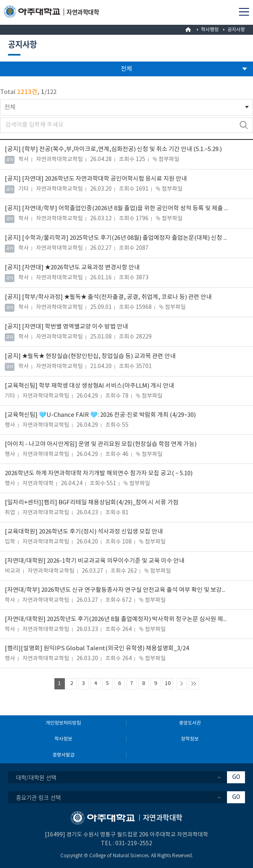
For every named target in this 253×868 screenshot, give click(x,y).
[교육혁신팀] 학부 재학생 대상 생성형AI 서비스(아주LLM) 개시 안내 (89, 386)
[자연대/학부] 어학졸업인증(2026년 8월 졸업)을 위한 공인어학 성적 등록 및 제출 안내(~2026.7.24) (117, 208)
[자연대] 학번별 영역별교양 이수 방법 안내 (66, 327)
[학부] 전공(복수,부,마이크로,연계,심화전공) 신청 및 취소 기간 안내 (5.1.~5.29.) (113, 149)
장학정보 (190, 739)
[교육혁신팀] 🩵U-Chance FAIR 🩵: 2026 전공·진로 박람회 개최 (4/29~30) (100, 415)
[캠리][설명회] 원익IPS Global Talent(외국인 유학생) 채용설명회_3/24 (97, 648)
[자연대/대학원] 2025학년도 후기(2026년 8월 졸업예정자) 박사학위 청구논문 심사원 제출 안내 (117, 619)
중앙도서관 (190, 723)
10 (168, 684)
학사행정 (210, 30)
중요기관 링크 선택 (38, 797)
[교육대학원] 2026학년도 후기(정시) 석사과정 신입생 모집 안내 (84, 532)
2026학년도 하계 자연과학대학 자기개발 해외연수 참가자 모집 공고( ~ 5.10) (99, 473)
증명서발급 (63, 755)
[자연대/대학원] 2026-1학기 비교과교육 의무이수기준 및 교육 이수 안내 (95, 561)
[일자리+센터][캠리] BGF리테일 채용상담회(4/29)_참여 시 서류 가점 (92, 503)
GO (236, 777)
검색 (244, 125)
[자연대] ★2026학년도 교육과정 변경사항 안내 (72, 268)
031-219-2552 (134, 844)
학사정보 (63, 739)
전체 (10, 107)
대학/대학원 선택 (36, 777)
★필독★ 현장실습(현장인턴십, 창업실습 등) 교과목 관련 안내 (90, 356)
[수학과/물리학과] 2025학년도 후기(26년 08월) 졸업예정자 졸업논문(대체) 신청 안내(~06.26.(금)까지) (117, 238)
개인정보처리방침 (63, 723)
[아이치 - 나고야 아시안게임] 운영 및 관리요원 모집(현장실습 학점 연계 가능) (101, 444)
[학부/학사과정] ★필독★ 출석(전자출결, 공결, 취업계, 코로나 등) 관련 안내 (108, 297)
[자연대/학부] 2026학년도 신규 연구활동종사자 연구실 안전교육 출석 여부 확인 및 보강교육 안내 (117, 590)
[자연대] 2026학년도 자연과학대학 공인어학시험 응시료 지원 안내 (96, 179)
